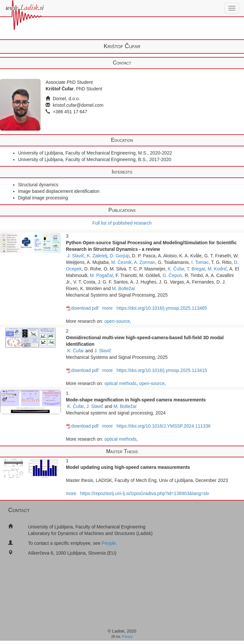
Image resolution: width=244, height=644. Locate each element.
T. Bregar (196, 269)
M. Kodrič (217, 269)
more (107, 308)
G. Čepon (172, 275)
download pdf (82, 308)
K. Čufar (176, 269)
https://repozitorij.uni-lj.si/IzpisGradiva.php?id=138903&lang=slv (145, 493)
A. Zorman (145, 262)
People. (109, 543)
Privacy (128, 637)
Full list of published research (122, 223)
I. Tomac (200, 262)
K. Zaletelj (97, 256)
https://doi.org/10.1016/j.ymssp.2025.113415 (162, 370)
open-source (117, 321)
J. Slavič (76, 256)
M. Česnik (122, 262)
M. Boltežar (124, 288)
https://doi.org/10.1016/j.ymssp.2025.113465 (162, 308)
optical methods (121, 383)
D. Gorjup (120, 256)
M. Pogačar (101, 275)
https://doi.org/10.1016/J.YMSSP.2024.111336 (164, 426)
